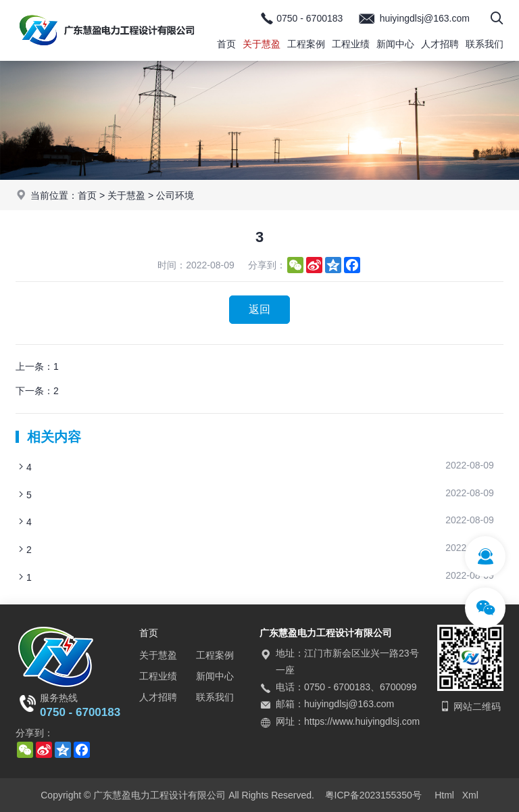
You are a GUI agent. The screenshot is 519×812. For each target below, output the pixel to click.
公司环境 (175, 195)
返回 (259, 309)
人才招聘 (440, 44)
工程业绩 (351, 44)
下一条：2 (37, 391)
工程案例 (306, 44)
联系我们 (485, 44)
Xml (470, 795)
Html (444, 795)
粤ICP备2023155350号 (373, 795)
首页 (226, 44)
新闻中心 (395, 44)
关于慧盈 (262, 44)
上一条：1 (37, 366)
